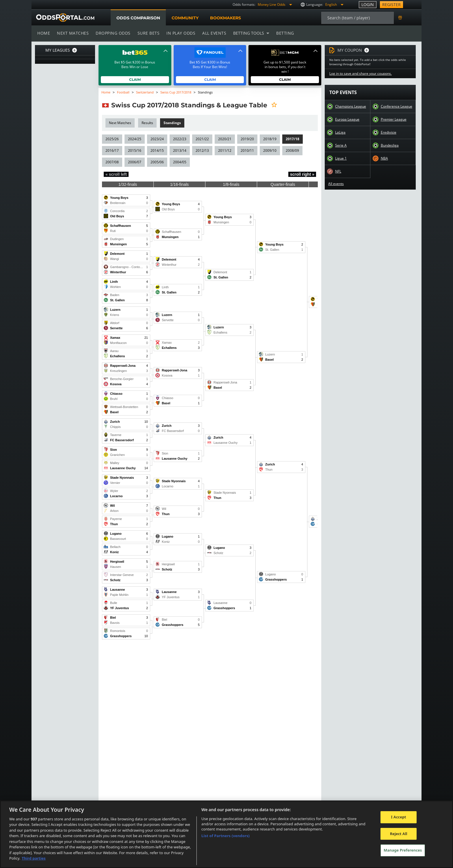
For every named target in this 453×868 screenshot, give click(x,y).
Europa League (347, 119)
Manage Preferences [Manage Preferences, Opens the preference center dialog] (403, 850)
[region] (226, 834)
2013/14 (179, 150)
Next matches (73, 33)
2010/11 (246, 150)
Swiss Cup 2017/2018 (176, 92)
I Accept (399, 817)
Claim (135, 79)
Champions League (351, 106)
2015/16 (135, 150)
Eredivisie (388, 132)
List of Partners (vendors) (225, 836)
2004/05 (179, 162)
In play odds (179, 33)
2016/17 (112, 150)
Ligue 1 (341, 158)
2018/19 (269, 139)
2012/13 (202, 150)
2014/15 (157, 150)
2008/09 (292, 150)
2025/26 (112, 139)
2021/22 (202, 139)
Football (123, 92)
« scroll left (116, 174)
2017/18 (292, 139)
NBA (384, 158)
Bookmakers (225, 18)
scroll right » (302, 174)
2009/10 (269, 150)
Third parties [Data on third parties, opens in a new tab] (34, 858)
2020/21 (224, 139)
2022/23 (179, 139)
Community (185, 18)
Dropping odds (112, 33)
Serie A (341, 145)
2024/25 (135, 139)
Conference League (396, 106)
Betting (282, 33)
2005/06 (157, 162)
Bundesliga (390, 145)
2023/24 (157, 139)
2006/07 (135, 162)
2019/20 (246, 139)
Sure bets (147, 33)
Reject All (399, 834)
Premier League (393, 119)
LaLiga (340, 132)
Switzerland (144, 92)
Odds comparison (138, 18)
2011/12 (224, 150)
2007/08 (112, 162)
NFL (338, 171)
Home (44, 33)
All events (212, 33)
